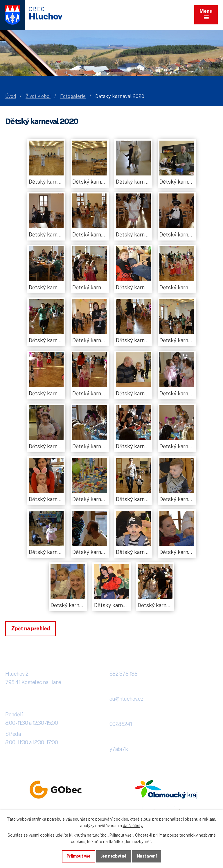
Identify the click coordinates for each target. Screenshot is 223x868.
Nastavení (147, 856)
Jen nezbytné (114, 856)
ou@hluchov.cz (126, 699)
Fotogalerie (73, 96)
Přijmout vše (79, 856)
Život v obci (38, 96)
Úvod (11, 96)
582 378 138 (124, 674)
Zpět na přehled (30, 628)
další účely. (133, 826)
